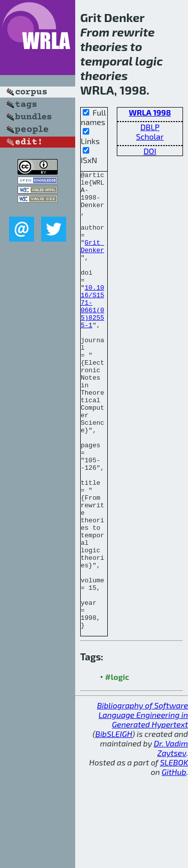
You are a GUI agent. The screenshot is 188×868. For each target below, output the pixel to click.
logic (149, 61)
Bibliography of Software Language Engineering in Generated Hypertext (142, 806)
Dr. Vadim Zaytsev (171, 839)
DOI (150, 151)
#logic (117, 768)
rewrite (133, 32)
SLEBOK (174, 854)
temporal (106, 61)
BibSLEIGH (114, 825)
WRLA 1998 (150, 112)
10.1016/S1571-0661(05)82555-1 (92, 334)
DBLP (150, 127)
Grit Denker (92, 262)
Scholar (150, 136)
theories (104, 46)
